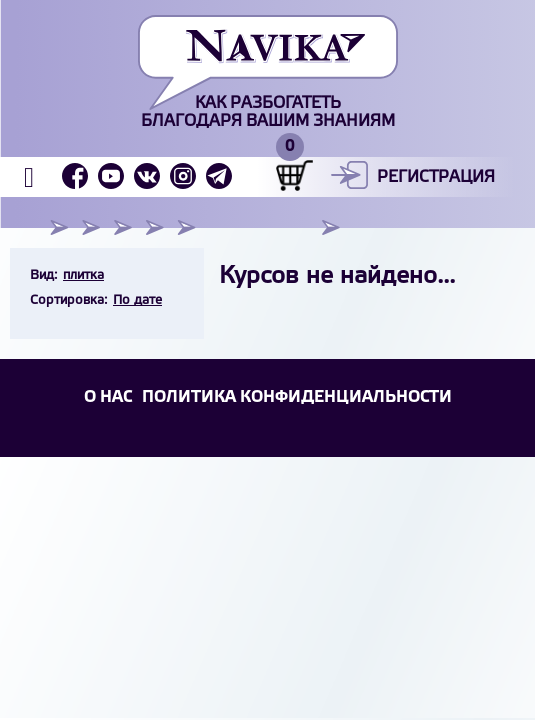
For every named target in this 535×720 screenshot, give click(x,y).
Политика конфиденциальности (297, 397)
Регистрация (436, 177)
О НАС (108, 397)
